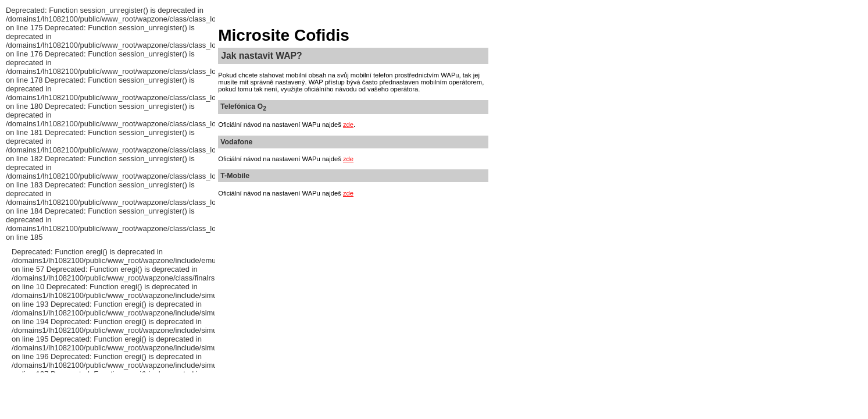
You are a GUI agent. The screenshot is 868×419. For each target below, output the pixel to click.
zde (348, 125)
